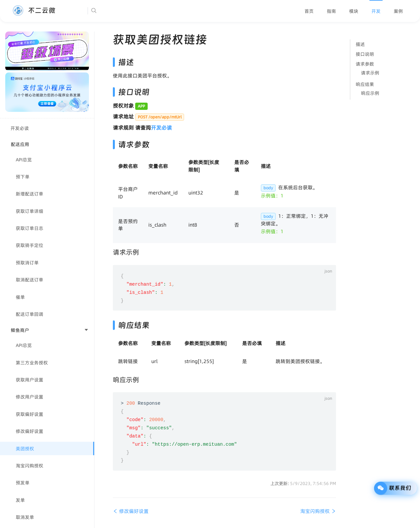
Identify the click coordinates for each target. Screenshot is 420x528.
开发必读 (20, 128)
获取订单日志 (30, 228)
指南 (331, 11)
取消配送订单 (30, 280)
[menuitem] (309, 11)
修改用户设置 (30, 397)
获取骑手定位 (30, 245)
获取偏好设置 (30, 414)
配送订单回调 (30, 314)
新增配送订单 (30, 194)
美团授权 (25, 449)
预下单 (23, 177)
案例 (398, 11)
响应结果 (365, 84)
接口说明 (365, 54)
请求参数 (365, 64)
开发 (376, 11)
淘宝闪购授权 (30, 466)
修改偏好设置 (30, 431)
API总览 (24, 160)
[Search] (114, 11)
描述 (360, 44)
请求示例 (370, 73)
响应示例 (370, 93)
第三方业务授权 (32, 363)
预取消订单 (27, 263)
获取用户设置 (30, 380)
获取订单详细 (30, 211)
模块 (354, 11)
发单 (20, 500)
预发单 (23, 483)
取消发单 (25, 517)
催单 (20, 297)
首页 (309, 11)
